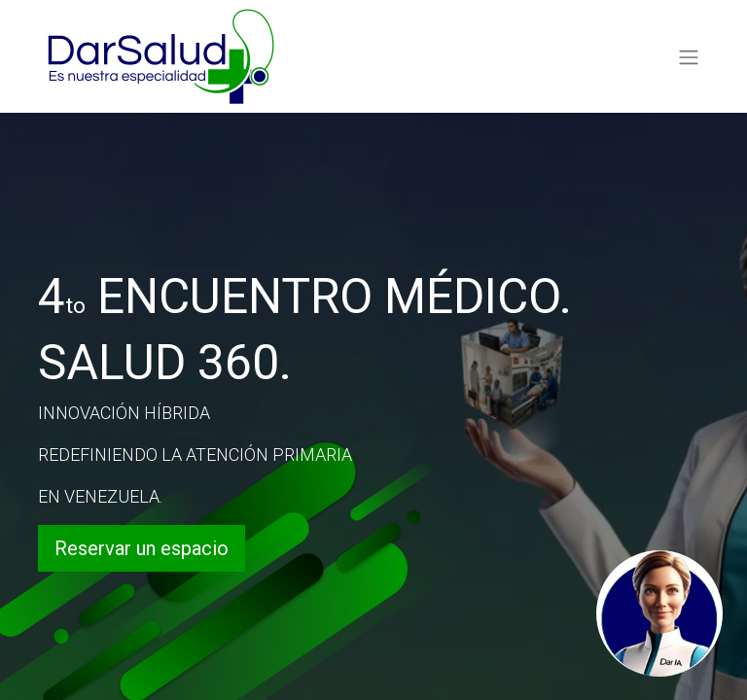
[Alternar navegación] (689, 56)
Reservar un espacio (142, 548)
